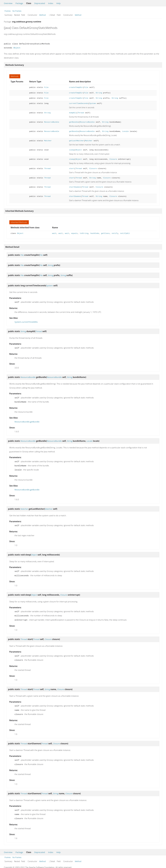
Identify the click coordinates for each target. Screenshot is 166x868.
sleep (72, 150)
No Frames (17, 11)
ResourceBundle (52, 122)
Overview (8, 3)
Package (19, 3)
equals (74, 233)
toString (84, 233)
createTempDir (76, 87)
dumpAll (73, 113)
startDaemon (75, 187)
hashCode (95, 233)
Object (17, 48)
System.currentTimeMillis (26, 322)
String (99, 93)
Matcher (48, 141)
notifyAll (125, 233)
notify (115, 233)
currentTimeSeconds (79, 103)
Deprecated (40, 3)
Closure (113, 159)
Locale (125, 131)
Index (51, 3)
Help (58, 3)
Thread (81, 113)
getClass (105, 233)
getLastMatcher (76, 141)
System (92, 103)
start (72, 169)
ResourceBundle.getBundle (27, 421)
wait (54, 233)
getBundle (74, 122)
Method (43, 15)
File (46, 87)
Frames (8, 11)
